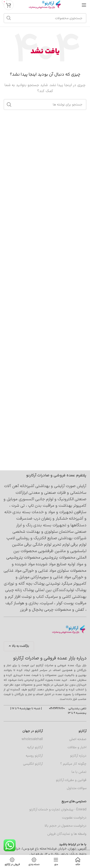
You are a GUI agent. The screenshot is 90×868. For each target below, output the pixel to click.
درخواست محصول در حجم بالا (66, 826)
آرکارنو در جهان (33, 731)
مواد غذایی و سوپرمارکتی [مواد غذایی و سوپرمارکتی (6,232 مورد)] (51, 577)
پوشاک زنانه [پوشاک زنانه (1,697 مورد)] (24, 590)
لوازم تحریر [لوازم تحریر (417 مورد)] (61, 545)
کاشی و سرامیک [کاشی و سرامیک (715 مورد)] (58, 597)
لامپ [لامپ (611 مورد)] (11, 538)
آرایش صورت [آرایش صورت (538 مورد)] (76, 486)
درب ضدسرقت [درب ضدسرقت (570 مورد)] (28, 519)
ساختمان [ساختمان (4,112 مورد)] (66, 532)
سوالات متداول (77, 788)
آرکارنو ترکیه (35, 747)
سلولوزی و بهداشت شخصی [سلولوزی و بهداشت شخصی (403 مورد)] (35, 532)
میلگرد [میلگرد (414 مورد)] (67, 584)
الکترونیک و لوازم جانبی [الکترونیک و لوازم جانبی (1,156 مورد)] (54, 499)
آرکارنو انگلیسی (33, 764)
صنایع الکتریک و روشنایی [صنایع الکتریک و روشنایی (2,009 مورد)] (36, 538)
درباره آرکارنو (78, 756)
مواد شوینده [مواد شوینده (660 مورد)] (46, 564)
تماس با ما (79, 772)
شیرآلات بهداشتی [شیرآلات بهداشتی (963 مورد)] (72, 538)
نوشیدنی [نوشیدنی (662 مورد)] (53, 584)
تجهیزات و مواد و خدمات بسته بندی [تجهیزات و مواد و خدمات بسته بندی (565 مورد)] (43, 512)
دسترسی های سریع (74, 801)
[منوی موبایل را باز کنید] (84, 5)
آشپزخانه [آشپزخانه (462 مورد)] (27, 486)
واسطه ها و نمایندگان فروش (67, 834)
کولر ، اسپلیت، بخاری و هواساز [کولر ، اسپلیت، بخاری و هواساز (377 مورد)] (38, 603)
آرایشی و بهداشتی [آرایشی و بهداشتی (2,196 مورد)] (50, 486)
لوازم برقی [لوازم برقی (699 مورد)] (78, 545)
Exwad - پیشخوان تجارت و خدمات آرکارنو (58, 810)
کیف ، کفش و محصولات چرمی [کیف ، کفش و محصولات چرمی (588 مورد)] (46, 607)
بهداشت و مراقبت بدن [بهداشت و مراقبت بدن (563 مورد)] (54, 506)
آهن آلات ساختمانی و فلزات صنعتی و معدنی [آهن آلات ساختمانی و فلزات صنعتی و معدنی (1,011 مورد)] (45, 489)
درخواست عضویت (74, 818)
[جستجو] (45, 18)
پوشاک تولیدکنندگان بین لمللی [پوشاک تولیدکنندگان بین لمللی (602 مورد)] (61, 590)
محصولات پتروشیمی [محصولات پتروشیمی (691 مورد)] (58, 558)
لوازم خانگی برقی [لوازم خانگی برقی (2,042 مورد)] (38, 545)
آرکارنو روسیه (34, 756)
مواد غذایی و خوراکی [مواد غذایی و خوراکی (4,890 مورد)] (39, 571)
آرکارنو (82, 731)
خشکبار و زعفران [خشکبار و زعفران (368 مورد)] (55, 519)
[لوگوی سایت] (45, 5)
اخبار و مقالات (77, 747)
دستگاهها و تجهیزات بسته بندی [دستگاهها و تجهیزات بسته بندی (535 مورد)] (60, 525)
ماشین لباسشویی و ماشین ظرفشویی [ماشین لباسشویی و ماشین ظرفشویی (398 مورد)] (49, 548)
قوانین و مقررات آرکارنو (71, 780)
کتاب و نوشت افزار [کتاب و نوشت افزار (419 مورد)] (29, 597)
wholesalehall (32, 739)
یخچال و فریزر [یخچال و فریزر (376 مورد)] (32, 610)
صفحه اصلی (78, 739)
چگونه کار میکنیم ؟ (73, 764)
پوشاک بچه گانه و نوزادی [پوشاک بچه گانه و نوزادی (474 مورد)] (24, 584)
